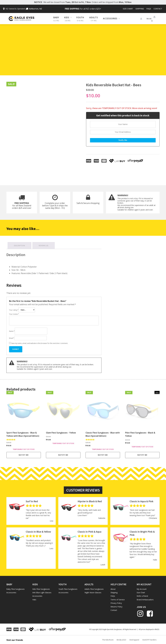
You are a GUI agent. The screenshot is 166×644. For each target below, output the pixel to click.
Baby (56, 17)
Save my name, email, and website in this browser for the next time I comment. (40, 342)
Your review (14, 313)
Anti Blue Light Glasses (42, 591)
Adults (94, 17)
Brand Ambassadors (145, 599)
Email (12, 337)
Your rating (14, 309)
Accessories (11, 591)
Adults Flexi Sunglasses (94, 588)
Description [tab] (19, 245)
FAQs (149, 9)
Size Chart (128, 9)
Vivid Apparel (134, 639)
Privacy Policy (116, 602)
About (113, 588)
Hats (34, 599)
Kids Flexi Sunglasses (41, 588)
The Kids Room (108, 639)
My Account (142, 588)
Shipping (140, 9)
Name (12, 330)
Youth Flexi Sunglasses (68, 588)
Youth (80, 17)
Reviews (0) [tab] (44, 245)
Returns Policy (116, 606)
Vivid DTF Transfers (149, 639)
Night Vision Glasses (93, 591)
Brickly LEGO (121, 639)
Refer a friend (142, 595)
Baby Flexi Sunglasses (15, 588)
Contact (158, 9)
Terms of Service (118, 599)
